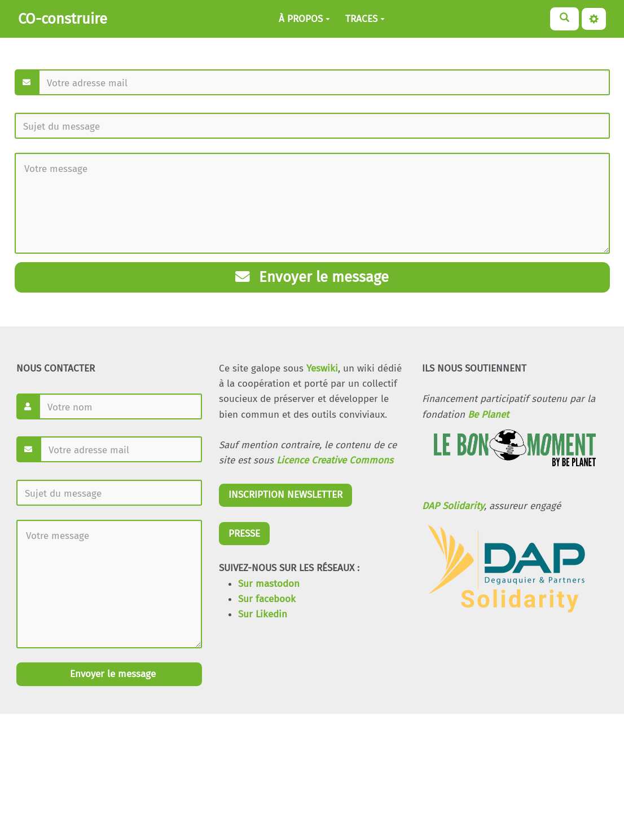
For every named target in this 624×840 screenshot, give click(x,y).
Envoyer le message (312, 277)
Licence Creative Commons (335, 460)
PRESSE (244, 534)
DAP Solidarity (453, 506)
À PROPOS (304, 19)
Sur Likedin (263, 614)
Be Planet (488, 415)
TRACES (365, 19)
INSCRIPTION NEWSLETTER (285, 495)
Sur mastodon (269, 584)
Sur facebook (267, 599)
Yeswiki (322, 368)
